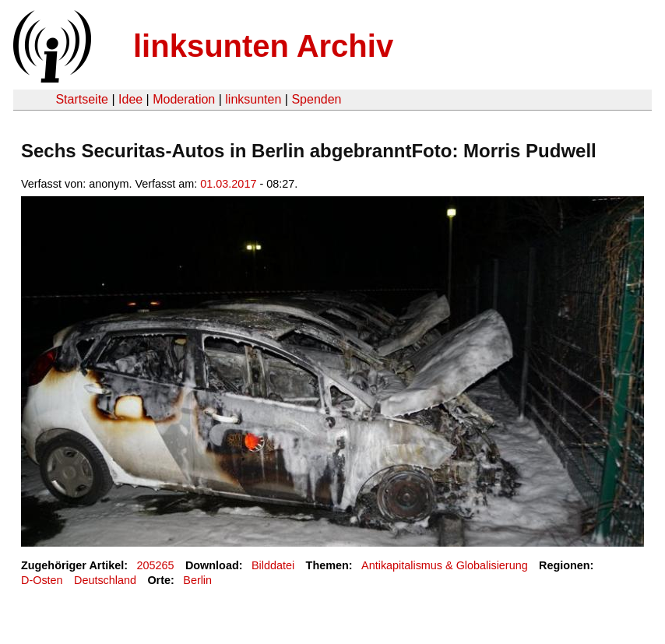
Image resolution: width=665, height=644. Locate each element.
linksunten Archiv (263, 46)
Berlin (197, 580)
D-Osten (42, 580)
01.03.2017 (228, 184)
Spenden (316, 99)
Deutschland (105, 580)
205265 (156, 565)
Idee (130, 99)
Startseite (82, 99)
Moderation (184, 99)
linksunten (253, 99)
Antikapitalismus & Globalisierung (445, 565)
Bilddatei (273, 565)
